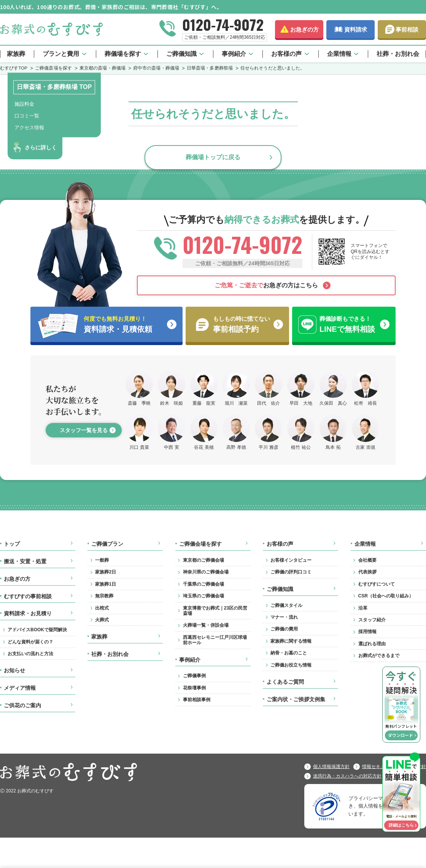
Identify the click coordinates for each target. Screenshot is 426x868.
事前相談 (407, 29)
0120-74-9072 (223, 24)
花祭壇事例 (194, 688)
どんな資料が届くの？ (30, 642)
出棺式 (102, 608)
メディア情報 (20, 688)
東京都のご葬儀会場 (203, 560)
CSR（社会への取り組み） (386, 596)
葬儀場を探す (123, 54)
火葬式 (102, 620)
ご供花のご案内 (22, 705)
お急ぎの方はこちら (266, 285)
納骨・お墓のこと (289, 653)
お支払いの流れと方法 (30, 654)
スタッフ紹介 (372, 620)
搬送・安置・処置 (25, 561)
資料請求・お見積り (28, 613)
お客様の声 (286, 54)
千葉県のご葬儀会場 (203, 584)
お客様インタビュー (291, 560)
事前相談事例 (197, 700)
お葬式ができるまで (379, 656)
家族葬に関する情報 (291, 641)
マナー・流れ (284, 617)
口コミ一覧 (27, 116)
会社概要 (367, 560)
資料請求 (356, 29)
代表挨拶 (367, 572)
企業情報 (339, 54)
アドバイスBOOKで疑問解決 (37, 630)
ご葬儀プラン (107, 544)
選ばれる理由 (372, 644)
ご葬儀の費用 (284, 629)
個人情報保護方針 (331, 767)
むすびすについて (377, 584)
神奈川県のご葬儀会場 (206, 572)
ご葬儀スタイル (286, 605)
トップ (12, 544)
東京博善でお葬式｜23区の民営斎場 (215, 611)
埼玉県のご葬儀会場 (203, 596)
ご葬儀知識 (181, 54)
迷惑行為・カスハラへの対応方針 (347, 776)
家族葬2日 (106, 572)
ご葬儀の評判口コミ (291, 572)
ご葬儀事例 (194, 676)
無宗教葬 (104, 596)
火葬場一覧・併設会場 (206, 625)
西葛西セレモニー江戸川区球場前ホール (215, 640)
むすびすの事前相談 (28, 596)
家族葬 (16, 54)
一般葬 (102, 560)
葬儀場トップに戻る (213, 157)
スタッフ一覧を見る (84, 430)
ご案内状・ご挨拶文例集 (296, 699)
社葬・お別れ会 (398, 54)
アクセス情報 (29, 128)
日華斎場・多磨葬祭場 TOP (54, 87)
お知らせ (14, 670)
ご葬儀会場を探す (200, 544)
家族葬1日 (106, 584)
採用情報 (367, 632)
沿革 (363, 608)
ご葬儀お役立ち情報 (291, 665)
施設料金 (24, 104)
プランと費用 (61, 54)
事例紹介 (234, 54)
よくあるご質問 (285, 682)
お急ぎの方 (304, 29)
